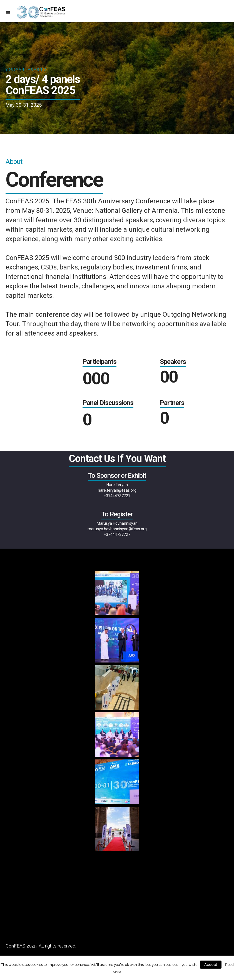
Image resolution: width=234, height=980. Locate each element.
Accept (211, 965)
